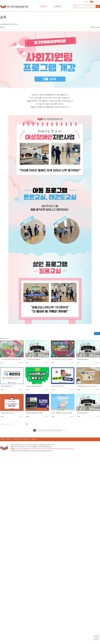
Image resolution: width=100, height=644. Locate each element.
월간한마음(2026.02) (83, 359)
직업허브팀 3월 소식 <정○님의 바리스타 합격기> (88, 386)
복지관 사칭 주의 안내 (58, 386)
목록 (97, 333)
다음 (63, 430)
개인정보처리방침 (17, 439)
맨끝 (65, 430)
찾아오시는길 (27, 439)
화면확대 (92, 2)
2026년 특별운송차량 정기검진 (35, 413)
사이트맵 (86, 2)
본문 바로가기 (0, 0)
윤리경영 (8, 439)
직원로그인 (35, 439)
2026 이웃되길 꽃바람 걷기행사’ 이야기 (12, 359)
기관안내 (57, 6)
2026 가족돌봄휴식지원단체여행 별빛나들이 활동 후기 (63, 413)
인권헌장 (2, 439)
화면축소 (91, 2)
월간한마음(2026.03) (33, 359)
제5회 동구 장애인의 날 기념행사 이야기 (63, 359)
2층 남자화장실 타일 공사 (8, 413)
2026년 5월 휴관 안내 (7, 386)
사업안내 (43, 6)
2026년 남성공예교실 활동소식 (35, 386)
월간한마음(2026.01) (83, 413)
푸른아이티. (50, 451)
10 (60, 430)
